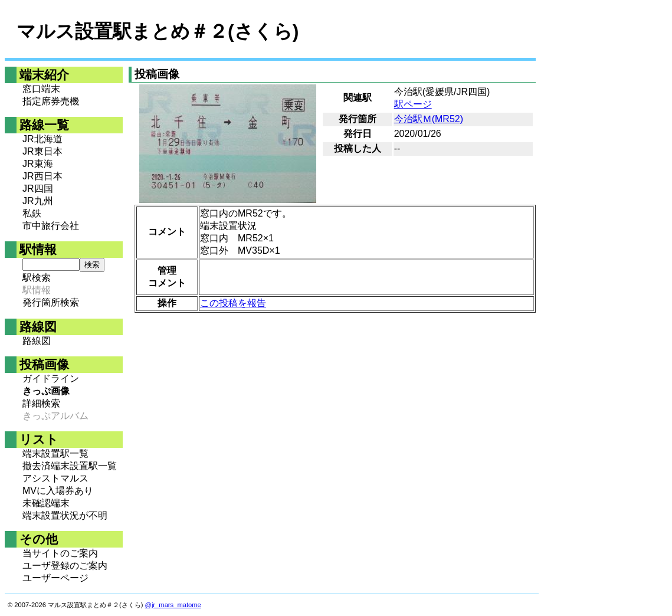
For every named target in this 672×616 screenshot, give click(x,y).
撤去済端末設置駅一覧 (70, 466)
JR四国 (38, 189)
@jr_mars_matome (173, 605)
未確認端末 (46, 503)
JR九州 (38, 201)
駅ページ (413, 104)
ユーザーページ (55, 578)
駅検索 (37, 278)
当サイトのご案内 (60, 553)
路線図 (37, 341)
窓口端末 (41, 89)
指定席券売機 (51, 101)
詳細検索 (41, 403)
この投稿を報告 (233, 303)
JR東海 (38, 164)
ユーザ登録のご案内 (65, 566)
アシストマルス (55, 478)
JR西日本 (42, 176)
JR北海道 (42, 139)
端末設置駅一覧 (55, 453)
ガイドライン (51, 379)
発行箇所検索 (51, 302)
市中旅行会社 (51, 226)
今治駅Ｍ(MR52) (429, 119)
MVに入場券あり (58, 491)
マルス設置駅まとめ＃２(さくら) (158, 31)
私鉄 (32, 213)
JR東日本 (42, 151)
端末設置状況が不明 (65, 515)
